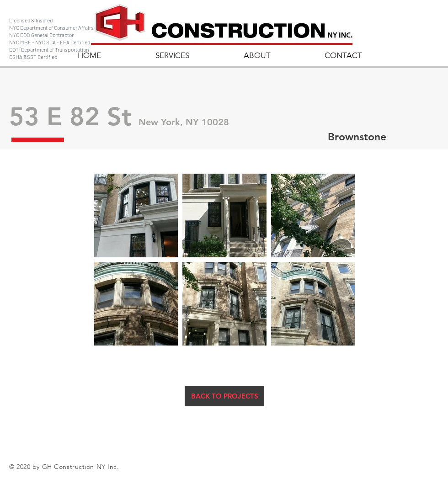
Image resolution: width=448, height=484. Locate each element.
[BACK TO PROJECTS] (224, 396)
